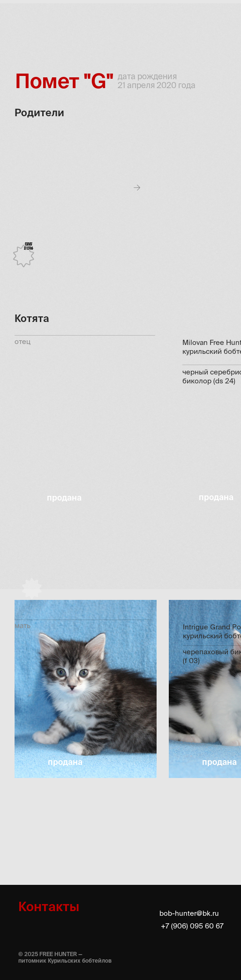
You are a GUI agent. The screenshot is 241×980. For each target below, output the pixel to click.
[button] (86, 689)
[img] (23, 24)
